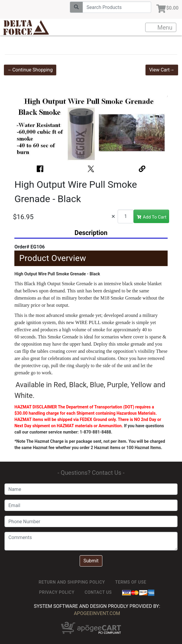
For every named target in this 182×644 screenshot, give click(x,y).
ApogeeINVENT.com (97, 613)
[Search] (114, 7)
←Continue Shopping (30, 70)
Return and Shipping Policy (72, 582)
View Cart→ (162, 70)
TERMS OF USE (131, 582)
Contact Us (98, 592)
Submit (91, 561)
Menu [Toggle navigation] (161, 28)
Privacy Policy (57, 592)
